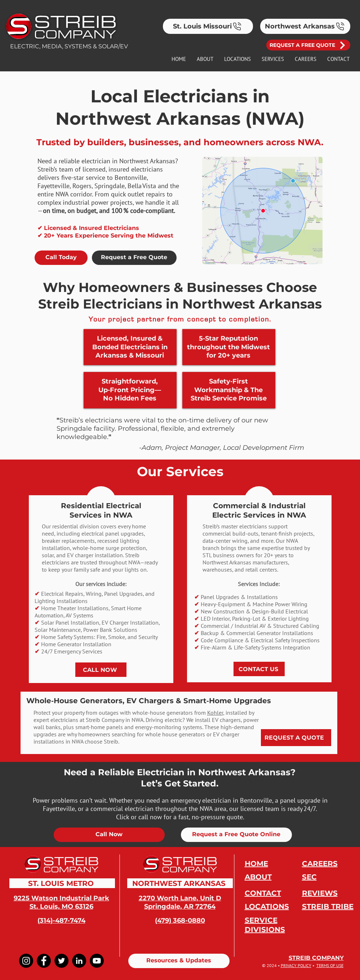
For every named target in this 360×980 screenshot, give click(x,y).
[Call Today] (61, 258)
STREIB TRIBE (328, 906)
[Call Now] (109, 835)
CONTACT (263, 893)
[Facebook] (44, 961)
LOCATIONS (267, 906)
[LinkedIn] (79, 961)
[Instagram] (26, 961)
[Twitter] (61, 961)
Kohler (215, 713)
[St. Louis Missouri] (208, 26)
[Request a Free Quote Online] (236, 835)
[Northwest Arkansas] (305, 26)
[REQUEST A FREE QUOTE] (308, 45)
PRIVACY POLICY (296, 965)
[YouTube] (97, 961)
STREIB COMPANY (316, 958)
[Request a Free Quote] (134, 258)
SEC (309, 877)
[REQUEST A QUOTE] (296, 738)
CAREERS (320, 864)
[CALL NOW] (101, 670)
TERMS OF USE (330, 965)
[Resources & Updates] (179, 961)
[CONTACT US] (259, 669)
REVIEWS (320, 893)
